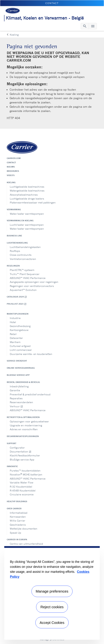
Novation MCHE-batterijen (26, 474)
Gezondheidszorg (20, 326)
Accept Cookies (52, 623)
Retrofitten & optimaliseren (23, 417)
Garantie (15, 390)
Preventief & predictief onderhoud (30, 394)
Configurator (17, 448)
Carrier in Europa (17, 540)
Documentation (21, 451)
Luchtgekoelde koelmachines (27, 187)
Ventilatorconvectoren (23, 259)
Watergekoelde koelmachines (27, 191)
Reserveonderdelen (21, 402)
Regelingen (13, 266)
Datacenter (16, 338)
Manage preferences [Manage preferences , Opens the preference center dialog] (52, 591)
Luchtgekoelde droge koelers (27, 199)
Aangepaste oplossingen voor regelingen (34, 282)
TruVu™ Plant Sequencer (25, 274)
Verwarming (14, 210)
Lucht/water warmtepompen (27, 225)
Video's (11, 175)
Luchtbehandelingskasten (25, 247)
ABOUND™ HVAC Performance (28, 278)
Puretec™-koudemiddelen (25, 471)
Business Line (14, 236)
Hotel (13, 322)
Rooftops (15, 251)
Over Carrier (14, 509)
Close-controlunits (21, 255)
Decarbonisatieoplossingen (23, 436)
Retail (13, 334)
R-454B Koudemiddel (23, 490)
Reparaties (16, 398)
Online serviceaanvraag (21, 368)
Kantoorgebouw (19, 330)
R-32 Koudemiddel (21, 487)
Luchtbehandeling (17, 243)
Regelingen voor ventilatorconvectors (32, 286)
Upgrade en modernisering (26, 425)
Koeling (11, 182)
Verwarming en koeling (20, 221)
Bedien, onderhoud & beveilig (23, 382)
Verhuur (16, 406)
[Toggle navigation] (85, 26)
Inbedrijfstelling (19, 386)
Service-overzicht (17, 361)
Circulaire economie (22, 494)
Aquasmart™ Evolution (23, 290)
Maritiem (15, 342)
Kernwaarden (18, 517)
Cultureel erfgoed (20, 346)
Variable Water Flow (22, 482)
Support (12, 443)
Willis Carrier (18, 521)
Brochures (13, 171)
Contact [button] (52, 3)
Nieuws (11, 167)
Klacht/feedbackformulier (25, 455)
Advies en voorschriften (24, 429)
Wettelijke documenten (24, 529)
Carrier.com (14, 158)
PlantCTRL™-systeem (22, 270)
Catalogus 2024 (17, 297)
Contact (11, 163)
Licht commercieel (21, 350)
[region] (52, 593)
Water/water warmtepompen (27, 214)
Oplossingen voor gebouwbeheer (29, 421)
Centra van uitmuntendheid (26, 544)
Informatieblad (19, 513)
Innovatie (12, 466)
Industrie (15, 318)
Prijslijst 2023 (17, 304)
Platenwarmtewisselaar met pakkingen (33, 202)
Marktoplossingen (18, 314)
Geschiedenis (18, 525)
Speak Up (15, 533)
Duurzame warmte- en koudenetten (31, 354)
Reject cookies (52, 607)
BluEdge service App (18, 375)
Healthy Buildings (17, 501)
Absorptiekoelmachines (24, 195)
